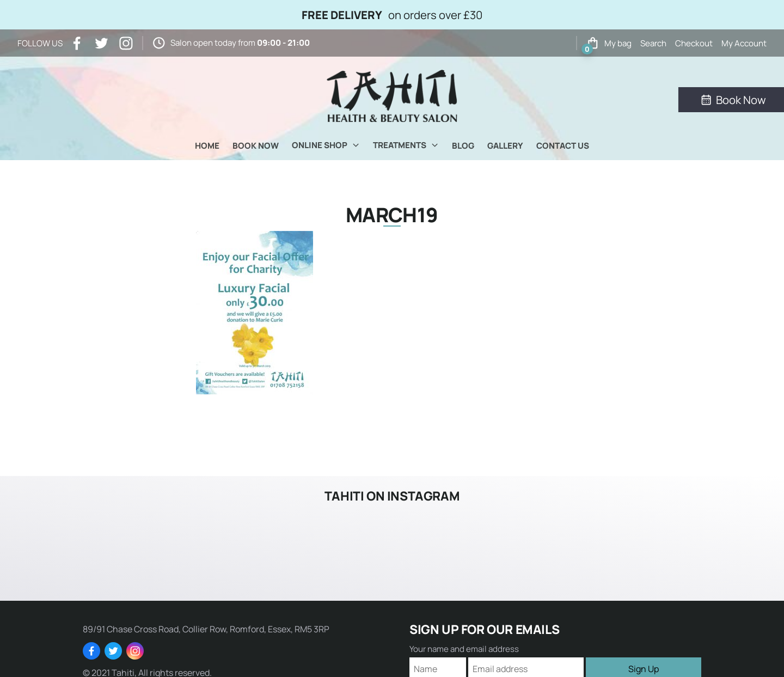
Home (207, 146)
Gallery (505, 146)
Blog (463, 146)
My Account (744, 43)
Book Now (256, 146)
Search (653, 43)
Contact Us (563, 146)
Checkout (694, 43)
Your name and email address (464, 649)
